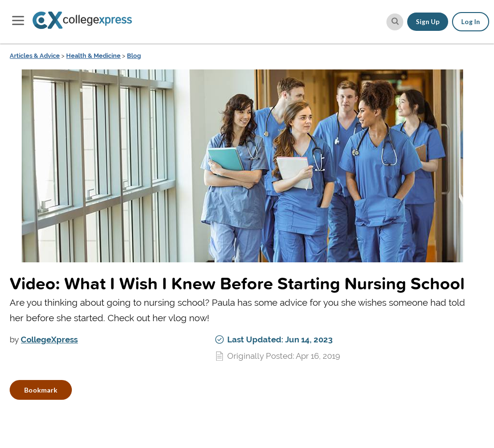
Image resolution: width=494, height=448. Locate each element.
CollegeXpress (49, 339)
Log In (471, 22)
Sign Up (428, 22)
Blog (134, 56)
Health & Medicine (93, 56)
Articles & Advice (35, 56)
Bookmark (41, 390)
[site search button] (395, 22)
